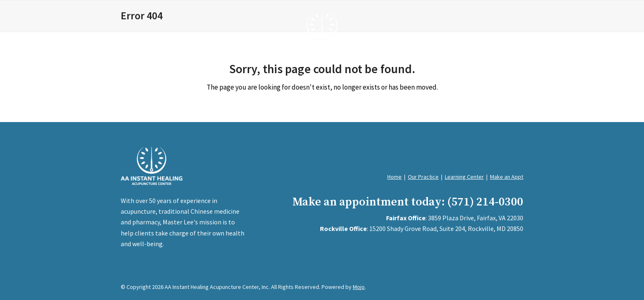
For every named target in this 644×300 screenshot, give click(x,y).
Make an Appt (507, 177)
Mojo (359, 287)
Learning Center (464, 177)
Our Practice (423, 177)
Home (394, 177)
